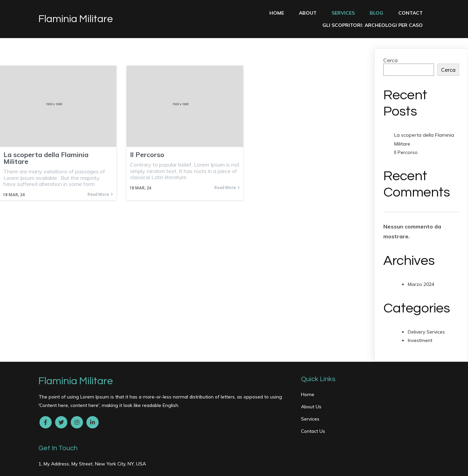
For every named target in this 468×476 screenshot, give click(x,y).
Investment (420, 340)
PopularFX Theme (122, 466)
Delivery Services (426, 332)
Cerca (390, 60)
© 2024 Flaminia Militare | (69, 466)
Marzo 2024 (421, 284)
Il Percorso (406, 152)
